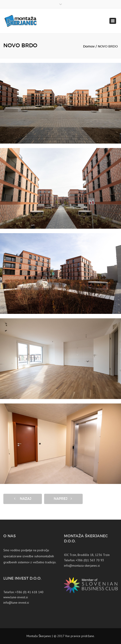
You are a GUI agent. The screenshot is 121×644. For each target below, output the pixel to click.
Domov (89, 47)
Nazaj (23, 499)
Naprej (63, 499)
